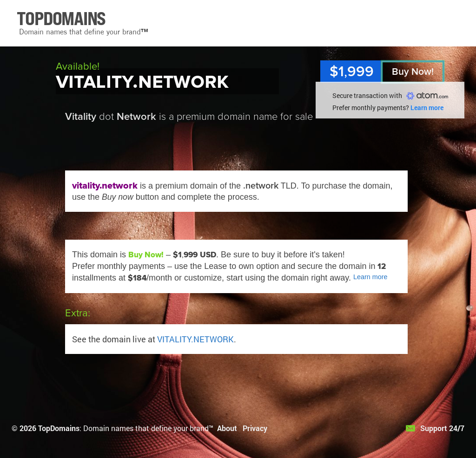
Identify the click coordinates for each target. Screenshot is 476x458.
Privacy (255, 428)
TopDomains (59, 428)
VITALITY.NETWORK (195, 339)
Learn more (427, 108)
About (227, 428)
